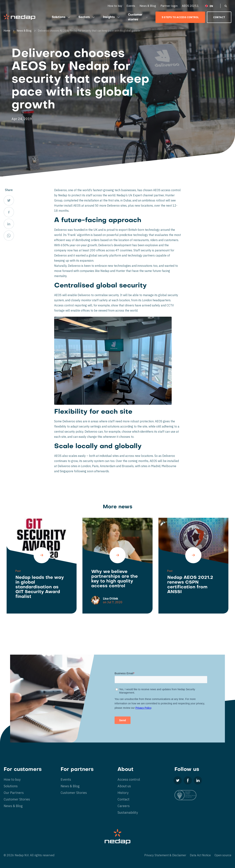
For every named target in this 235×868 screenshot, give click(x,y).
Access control (129, 779)
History (123, 793)
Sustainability (128, 813)
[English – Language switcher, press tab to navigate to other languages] (211, 6)
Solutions (61, 17)
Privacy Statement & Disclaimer (165, 855)
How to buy (115, 6)
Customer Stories (17, 799)
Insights (112, 17)
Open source (223, 855)
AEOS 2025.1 (190, 6)
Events (131, 6)
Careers (124, 806)
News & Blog (148, 6)
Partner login (169, 6)
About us (124, 786)
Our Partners (14, 793)
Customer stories (138, 17)
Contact (219, 17)
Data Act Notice (200, 855)
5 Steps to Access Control (180, 17)
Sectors (87, 17)
